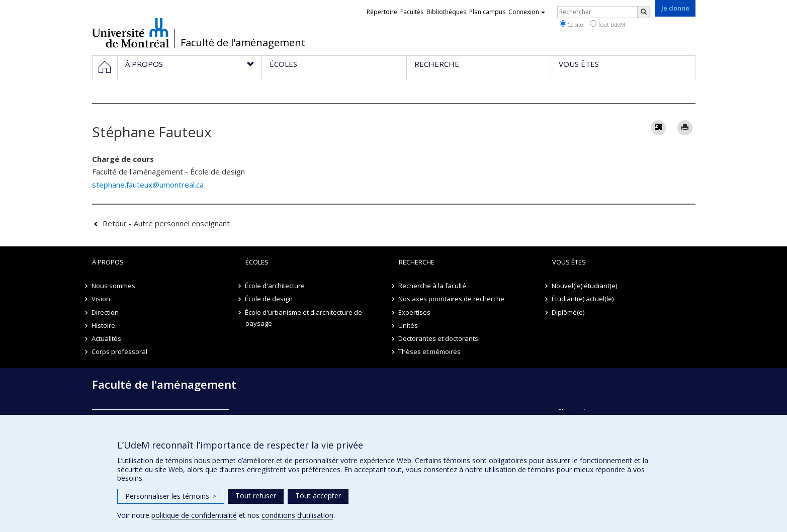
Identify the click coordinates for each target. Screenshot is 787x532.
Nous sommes (114, 286)
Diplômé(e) (569, 312)
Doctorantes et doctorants (439, 338)
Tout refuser (256, 496)
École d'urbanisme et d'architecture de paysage (304, 318)
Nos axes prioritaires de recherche (452, 299)
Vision (101, 299)
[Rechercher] (644, 12)
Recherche (417, 262)
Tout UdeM (607, 24)
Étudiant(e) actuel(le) (583, 299)
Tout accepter (318, 496)
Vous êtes (569, 262)
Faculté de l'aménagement (243, 43)
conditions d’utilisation (297, 515)
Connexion (527, 12)
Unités (409, 325)
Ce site (571, 24)
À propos (108, 262)
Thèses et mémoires (430, 351)
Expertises (415, 312)
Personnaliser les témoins (171, 496)
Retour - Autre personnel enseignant (166, 223)
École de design (269, 299)
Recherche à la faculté (433, 286)
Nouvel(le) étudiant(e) (585, 286)
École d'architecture (275, 286)
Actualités (107, 338)
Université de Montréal (130, 33)
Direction (106, 312)
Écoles (257, 262)
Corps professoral (120, 351)
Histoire (104, 325)
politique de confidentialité (194, 515)
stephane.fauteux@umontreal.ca (148, 185)
